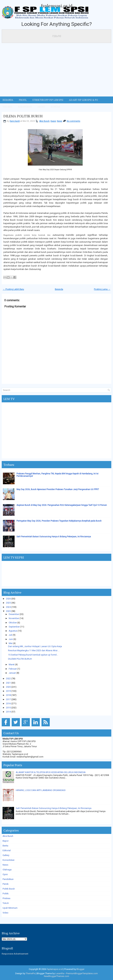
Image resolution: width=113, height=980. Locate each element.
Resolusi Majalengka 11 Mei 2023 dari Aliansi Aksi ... (34, 650)
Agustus (13, 631)
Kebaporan (25, 107)
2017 (8, 699)
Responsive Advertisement (15, 954)
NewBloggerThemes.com (56, 976)
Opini (5, 874)
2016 (8, 703)
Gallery (6, 855)
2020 (8, 687)
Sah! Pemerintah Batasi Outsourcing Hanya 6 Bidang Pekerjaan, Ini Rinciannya (54, 537)
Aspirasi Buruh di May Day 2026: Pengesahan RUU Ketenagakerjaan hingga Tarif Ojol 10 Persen (62, 505)
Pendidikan (8, 879)
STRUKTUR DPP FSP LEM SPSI (48, 100)
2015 (8, 708)
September (14, 627)
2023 (8, 611)
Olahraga (7, 870)
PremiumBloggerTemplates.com (82, 973)
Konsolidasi (8, 860)
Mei (11, 643)
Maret (12, 664)
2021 (8, 683)
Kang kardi (15, 121)
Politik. (6, 894)
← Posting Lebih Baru (13, 289)
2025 (8, 603)
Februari (13, 669)
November (14, 618)
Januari (12, 673)
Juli (10, 635)
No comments (73, 121)
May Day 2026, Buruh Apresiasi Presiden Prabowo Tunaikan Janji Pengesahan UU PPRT (58, 489)
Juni (11, 639)
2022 (8, 679)
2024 (8, 607)
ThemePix (30, 973)
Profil (23, 100)
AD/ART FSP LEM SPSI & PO (83, 100)
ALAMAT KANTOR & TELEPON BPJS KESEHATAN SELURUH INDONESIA (51, 772)
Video (5, 913)
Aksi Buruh (44, 121)
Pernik (6, 884)
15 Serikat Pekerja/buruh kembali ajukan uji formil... (33, 655)
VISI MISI (7, 107)
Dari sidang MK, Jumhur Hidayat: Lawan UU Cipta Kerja (35, 646)
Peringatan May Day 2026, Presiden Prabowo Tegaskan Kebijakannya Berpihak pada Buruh (59, 521)
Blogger (80, 969)
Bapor (53, 121)
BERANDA (8, 100)
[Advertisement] (56, 71)
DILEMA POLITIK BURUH (23, 116)
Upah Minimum (10, 908)
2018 (8, 695)
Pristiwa (6, 898)
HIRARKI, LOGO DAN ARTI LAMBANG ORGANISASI (41, 790)
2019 (8, 691)
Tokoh (6, 903)
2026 (8, 599)
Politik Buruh (9, 889)
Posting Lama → (102, 289)
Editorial (7, 850)
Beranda (59, 289)
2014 (8, 712)
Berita (5, 846)
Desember (14, 614)
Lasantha (60, 973)
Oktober (13, 623)
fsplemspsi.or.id (57, 6)
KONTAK (55, 107)
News (60, 121)
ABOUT (41, 107)
